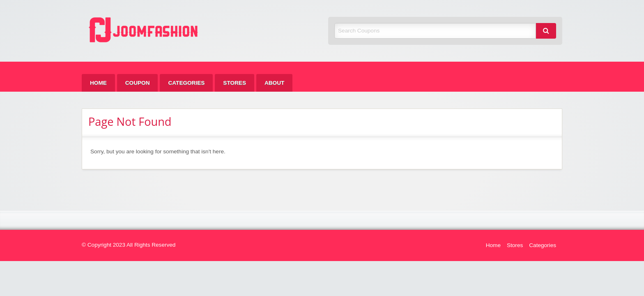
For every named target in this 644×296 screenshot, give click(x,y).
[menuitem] (98, 83)
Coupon (138, 83)
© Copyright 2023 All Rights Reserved (129, 245)
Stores (235, 83)
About (274, 83)
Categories (186, 83)
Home (98, 83)
